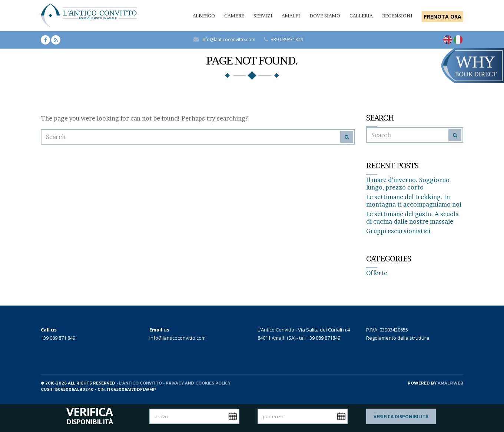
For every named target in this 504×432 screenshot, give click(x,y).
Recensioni (397, 16)
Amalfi (291, 16)
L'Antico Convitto (140, 383)
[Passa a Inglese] (448, 40)
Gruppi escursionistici (398, 231)
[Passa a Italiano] (458, 40)
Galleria (361, 16)
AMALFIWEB (450, 383)
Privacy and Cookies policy (198, 383)
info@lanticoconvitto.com (228, 39)
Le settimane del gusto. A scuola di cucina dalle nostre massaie (412, 218)
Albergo (204, 16)
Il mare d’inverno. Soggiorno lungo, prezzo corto (408, 184)
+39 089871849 (287, 39)
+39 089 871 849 (58, 338)
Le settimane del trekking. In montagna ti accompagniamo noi (414, 201)
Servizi (263, 16)
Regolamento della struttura (398, 338)
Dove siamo (325, 16)
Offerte (377, 273)
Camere (234, 16)
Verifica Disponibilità (401, 417)
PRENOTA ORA (442, 17)
